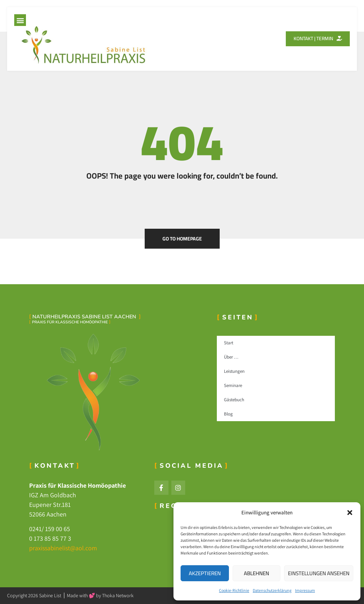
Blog (228, 414)
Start (229, 343)
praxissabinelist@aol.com (63, 548)
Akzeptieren (205, 573)
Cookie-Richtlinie (234, 590)
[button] (350, 513)
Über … (231, 357)
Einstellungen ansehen (319, 573)
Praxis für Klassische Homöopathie (70, 322)
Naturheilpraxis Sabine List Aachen (85, 317)
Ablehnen (256, 573)
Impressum (305, 590)
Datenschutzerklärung (272, 590)
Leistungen (234, 371)
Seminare (233, 385)
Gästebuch (234, 400)
